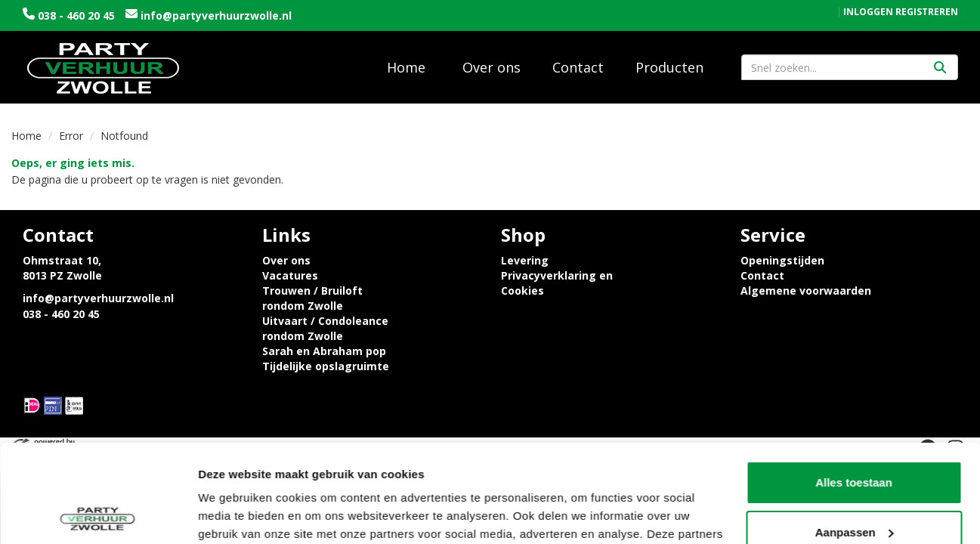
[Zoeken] (940, 67)
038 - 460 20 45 (76, 15)
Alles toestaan (854, 385)
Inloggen (868, 12)
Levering (525, 260)
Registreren (927, 12)
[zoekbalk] (850, 67)
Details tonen (234, 514)
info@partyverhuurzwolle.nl (215, 15)
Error (71, 136)
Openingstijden (782, 260)
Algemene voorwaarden (806, 291)
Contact (578, 67)
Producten (669, 67)
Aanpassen (855, 434)
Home (406, 67)
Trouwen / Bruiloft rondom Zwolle (312, 298)
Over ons (492, 67)
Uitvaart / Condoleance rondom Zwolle (325, 328)
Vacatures (290, 275)
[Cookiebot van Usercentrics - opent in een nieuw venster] (98, 515)
